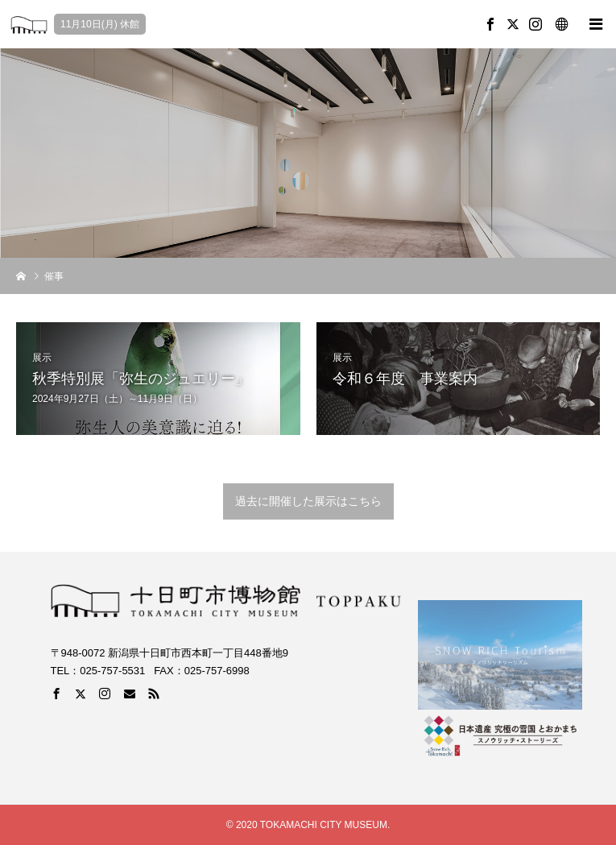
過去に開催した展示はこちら (308, 501)
